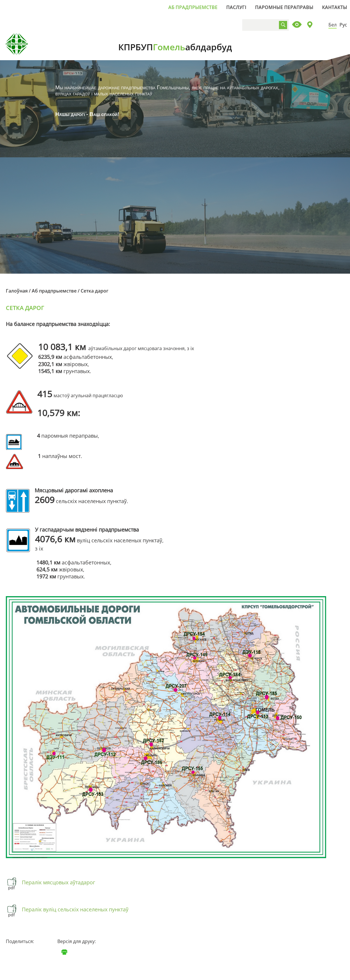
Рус (343, 25)
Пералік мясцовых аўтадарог (59, 882)
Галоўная (17, 291)
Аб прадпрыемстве (193, 7)
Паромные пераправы (284, 7)
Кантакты (335, 7)
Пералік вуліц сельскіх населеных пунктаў (75, 909)
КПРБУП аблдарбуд (175, 47)
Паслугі (236, 7)
